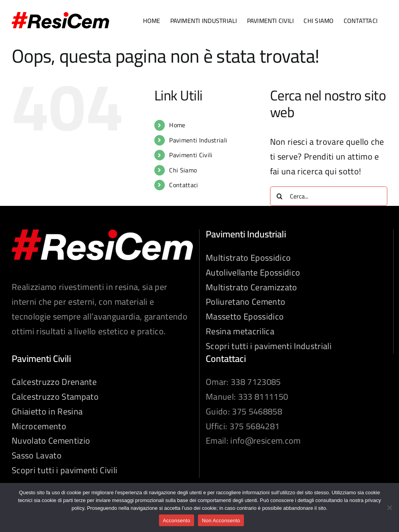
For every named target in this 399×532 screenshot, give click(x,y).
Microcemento (39, 427)
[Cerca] (280, 196)
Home (177, 125)
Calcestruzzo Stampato (55, 397)
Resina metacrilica (240, 332)
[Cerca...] (329, 196)
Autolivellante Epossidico (253, 273)
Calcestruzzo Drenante (54, 382)
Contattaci (184, 185)
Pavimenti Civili (191, 155)
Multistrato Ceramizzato (252, 288)
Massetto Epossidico (245, 317)
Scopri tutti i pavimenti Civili (64, 471)
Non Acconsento (221, 521)
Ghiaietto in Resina (47, 412)
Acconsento (177, 521)
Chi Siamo (183, 170)
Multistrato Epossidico (248, 258)
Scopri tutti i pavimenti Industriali (269, 346)
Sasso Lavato (37, 456)
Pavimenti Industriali (198, 140)
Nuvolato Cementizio (51, 441)
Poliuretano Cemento (245, 302)
